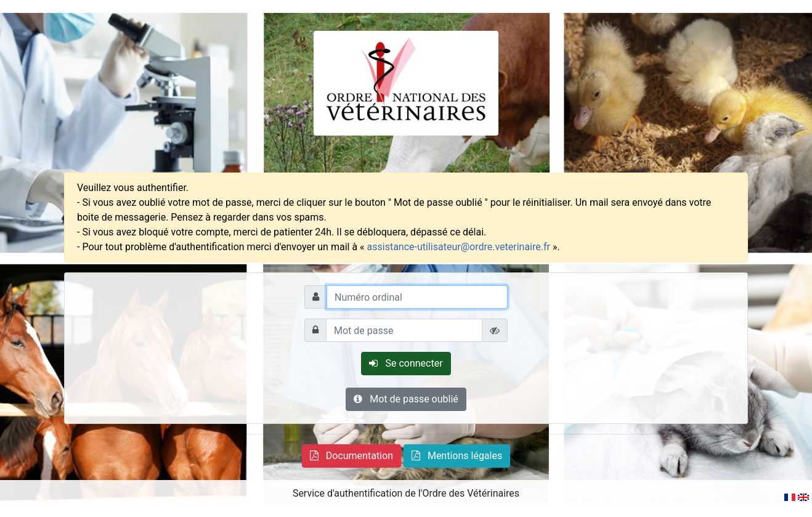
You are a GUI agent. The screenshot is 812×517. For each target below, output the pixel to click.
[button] (351, 456)
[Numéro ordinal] (417, 297)
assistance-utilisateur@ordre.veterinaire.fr (459, 247)
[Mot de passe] (404, 330)
